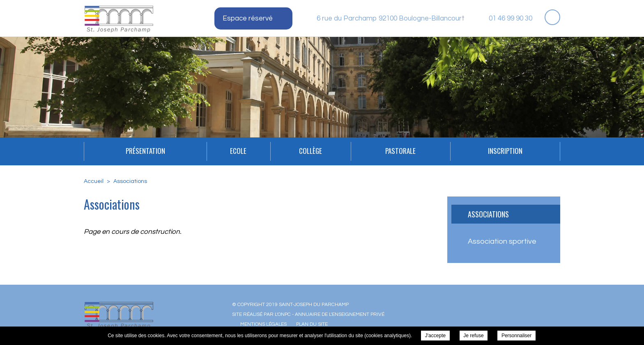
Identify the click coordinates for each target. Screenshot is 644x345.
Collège (310, 151)
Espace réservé (248, 18)
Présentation (145, 151)
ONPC (284, 314)
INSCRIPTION (505, 151)
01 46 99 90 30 (511, 18)
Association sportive (502, 241)
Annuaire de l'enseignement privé (340, 314)
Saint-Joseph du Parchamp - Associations (119, 19)
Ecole (238, 151)
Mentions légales (263, 324)
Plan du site (312, 324)
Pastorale (400, 151)
